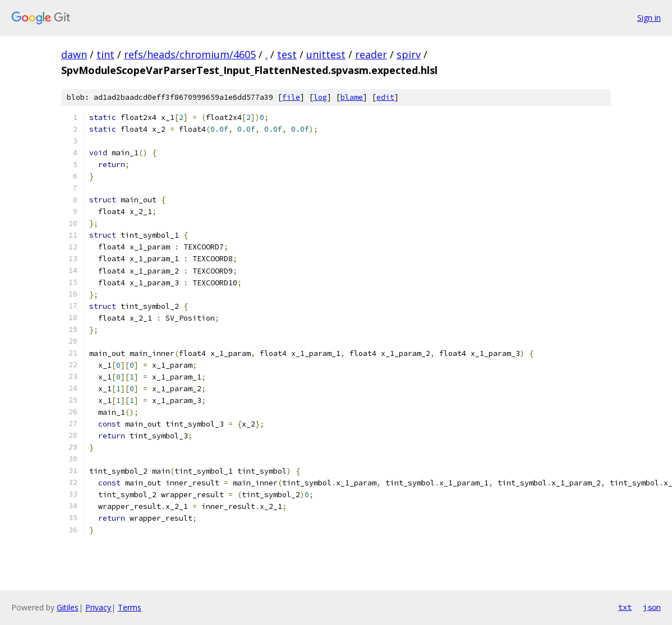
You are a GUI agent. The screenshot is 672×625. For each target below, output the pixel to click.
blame (352, 97)
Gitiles (68, 607)
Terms (130, 607)
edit (385, 97)
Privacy (98, 607)
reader (371, 54)
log (320, 97)
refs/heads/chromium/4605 (190, 54)
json (652, 607)
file (291, 97)
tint (105, 54)
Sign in (649, 18)
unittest (326, 54)
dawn (74, 54)
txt (625, 607)
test (287, 54)
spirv (409, 54)
